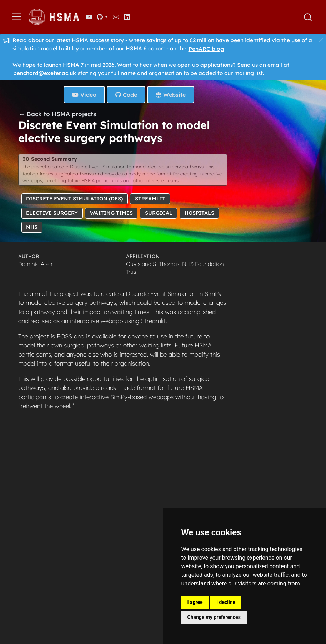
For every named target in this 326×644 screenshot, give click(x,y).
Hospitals (199, 213)
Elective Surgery (52, 213)
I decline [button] (226, 602)
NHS (32, 227)
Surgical (159, 213)
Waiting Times (111, 213)
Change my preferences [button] (214, 617)
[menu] (17, 17)
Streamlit (150, 199)
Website (171, 95)
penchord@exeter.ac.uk (45, 73)
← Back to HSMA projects (57, 114)
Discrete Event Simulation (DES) (74, 199)
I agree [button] (195, 602)
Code (126, 95)
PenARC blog (206, 48)
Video (84, 95)
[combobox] (308, 17)
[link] (102, 17)
